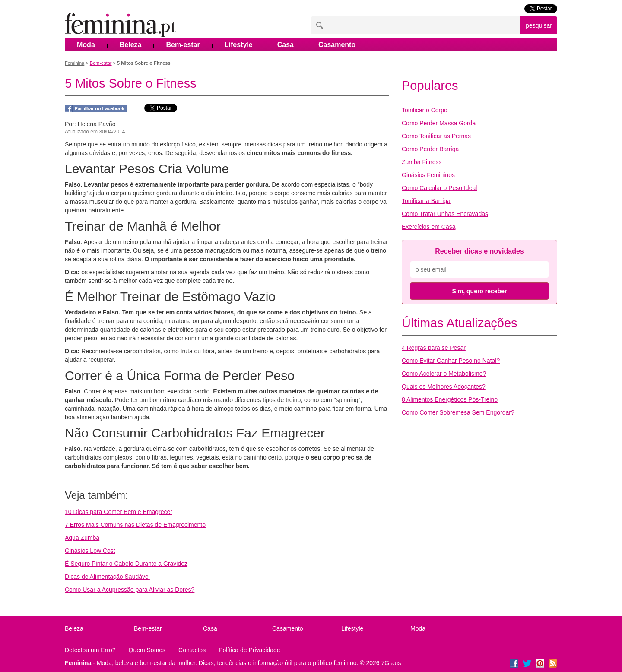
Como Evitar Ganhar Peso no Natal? (451, 361)
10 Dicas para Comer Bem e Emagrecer (119, 512)
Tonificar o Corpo (425, 110)
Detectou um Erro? (90, 650)
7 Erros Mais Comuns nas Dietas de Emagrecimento (135, 525)
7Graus (391, 663)
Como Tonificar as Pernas (436, 136)
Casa (286, 45)
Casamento (337, 45)
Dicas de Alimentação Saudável (107, 577)
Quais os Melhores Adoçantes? (444, 387)
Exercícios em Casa (428, 227)
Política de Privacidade (249, 650)
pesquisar (539, 25)
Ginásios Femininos (428, 175)
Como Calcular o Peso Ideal (439, 188)
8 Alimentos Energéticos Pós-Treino (450, 399)
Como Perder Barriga (430, 149)
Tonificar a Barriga (426, 201)
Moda (86, 45)
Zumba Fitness (422, 162)
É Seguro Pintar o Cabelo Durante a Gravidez (126, 564)
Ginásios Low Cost (90, 551)
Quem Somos (147, 650)
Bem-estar (183, 45)
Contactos (192, 650)
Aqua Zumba (82, 538)
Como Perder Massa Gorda (439, 123)
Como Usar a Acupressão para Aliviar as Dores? (130, 590)
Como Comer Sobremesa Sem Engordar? (458, 412)
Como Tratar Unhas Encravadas (445, 214)
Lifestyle (239, 45)
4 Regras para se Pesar (434, 348)
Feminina (75, 63)
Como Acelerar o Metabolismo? (444, 374)
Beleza (131, 45)
